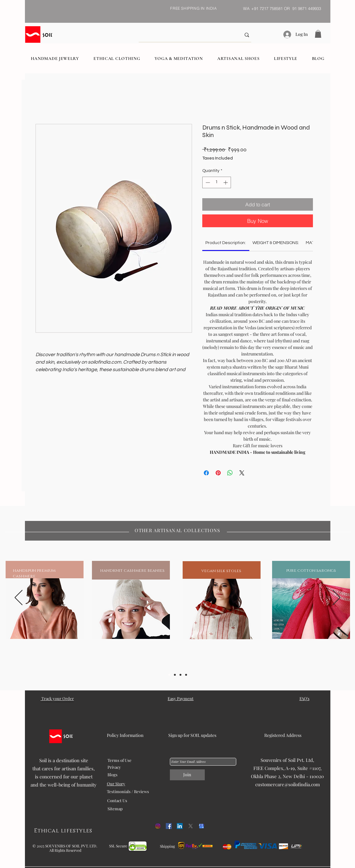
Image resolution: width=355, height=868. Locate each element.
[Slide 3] (180, 675)
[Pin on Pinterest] (218, 473)
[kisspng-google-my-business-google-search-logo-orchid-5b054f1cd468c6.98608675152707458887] (201, 826)
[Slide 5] (186, 675)
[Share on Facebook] (206, 473)
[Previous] (19, 598)
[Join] (187, 775)
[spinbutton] (217, 182)
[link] (226, 243)
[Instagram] (158, 826)
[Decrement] (207, 182)
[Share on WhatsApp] (230, 473)
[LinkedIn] (180, 826)
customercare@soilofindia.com (288, 784)
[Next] (336, 598)
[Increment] (226, 182)
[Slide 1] (169, 675)
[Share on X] (242, 473)
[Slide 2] (175, 675)
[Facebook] (169, 826)
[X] (191, 826)
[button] (318, 34)
